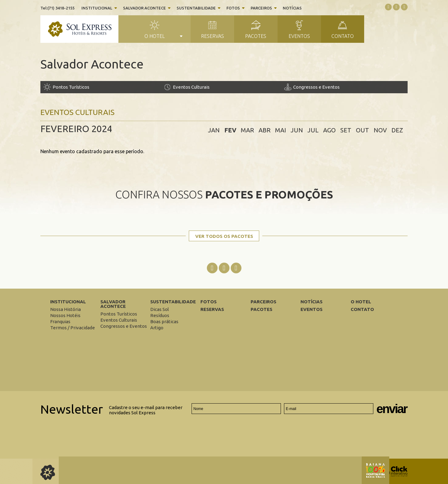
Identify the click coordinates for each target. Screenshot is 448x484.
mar (247, 130)
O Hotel (155, 36)
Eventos (299, 36)
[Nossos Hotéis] (65, 315)
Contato (343, 36)
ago (329, 130)
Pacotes (256, 36)
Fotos (233, 8)
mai (281, 130)
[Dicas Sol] (160, 309)
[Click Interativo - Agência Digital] (394, 475)
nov (380, 130)
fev (230, 130)
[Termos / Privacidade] (73, 328)
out (362, 130)
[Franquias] (60, 321)
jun (297, 130)
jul (313, 130)
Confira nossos (224, 194)
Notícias (292, 8)
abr (265, 130)
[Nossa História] (65, 309)
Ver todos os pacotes (224, 236)
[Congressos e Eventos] (344, 87)
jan (214, 130)
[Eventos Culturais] (224, 87)
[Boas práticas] (164, 321)
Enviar (392, 409)
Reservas (213, 36)
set (346, 130)
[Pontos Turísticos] (104, 87)
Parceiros (261, 8)
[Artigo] (157, 328)
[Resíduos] (160, 315)
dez (397, 130)
